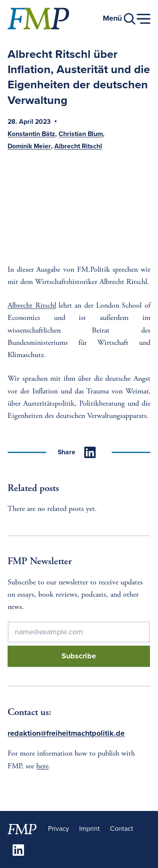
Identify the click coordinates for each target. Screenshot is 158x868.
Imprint (90, 829)
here (42, 767)
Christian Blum (81, 134)
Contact (122, 829)
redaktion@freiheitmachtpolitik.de (66, 733)
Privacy (59, 829)
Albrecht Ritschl (78, 146)
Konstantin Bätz (31, 134)
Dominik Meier (29, 146)
